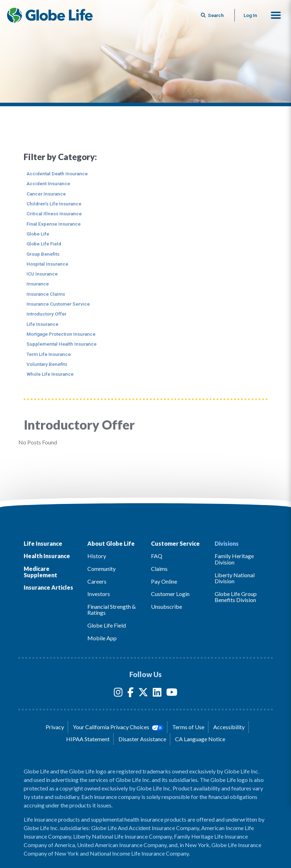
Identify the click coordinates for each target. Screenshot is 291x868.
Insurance (38, 284)
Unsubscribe (167, 606)
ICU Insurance (42, 274)
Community (101, 569)
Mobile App (102, 638)
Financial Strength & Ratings (112, 610)
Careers (97, 581)
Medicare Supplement (40, 572)
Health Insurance (47, 556)
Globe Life (38, 234)
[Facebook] (130, 694)
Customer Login (170, 594)
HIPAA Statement (88, 739)
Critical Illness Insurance (54, 214)
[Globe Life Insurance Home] (50, 15)
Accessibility (229, 727)
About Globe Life (111, 543)
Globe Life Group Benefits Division (236, 597)
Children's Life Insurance (54, 204)
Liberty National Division (235, 578)
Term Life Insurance (49, 354)
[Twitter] (143, 694)
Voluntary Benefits (47, 364)
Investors (99, 594)
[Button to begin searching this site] (213, 15)
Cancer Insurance (46, 194)
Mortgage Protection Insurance (61, 334)
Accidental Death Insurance (57, 174)
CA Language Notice (200, 739)
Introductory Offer (46, 314)
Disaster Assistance (142, 739)
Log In (250, 15)
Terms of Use (188, 727)
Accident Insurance (48, 183)
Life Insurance (42, 324)
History (97, 556)
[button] (276, 15)
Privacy (55, 727)
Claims (159, 569)
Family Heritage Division (234, 559)
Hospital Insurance (47, 264)
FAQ (157, 556)
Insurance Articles (48, 587)
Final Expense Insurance (54, 224)
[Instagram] (118, 694)
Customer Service (175, 543)
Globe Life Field (44, 244)
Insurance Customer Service (58, 304)
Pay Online (164, 581)
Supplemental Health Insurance (62, 344)
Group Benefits (43, 254)
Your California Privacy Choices (118, 727)
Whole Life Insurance (50, 374)
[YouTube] (172, 694)
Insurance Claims (46, 294)
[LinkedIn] (157, 694)
